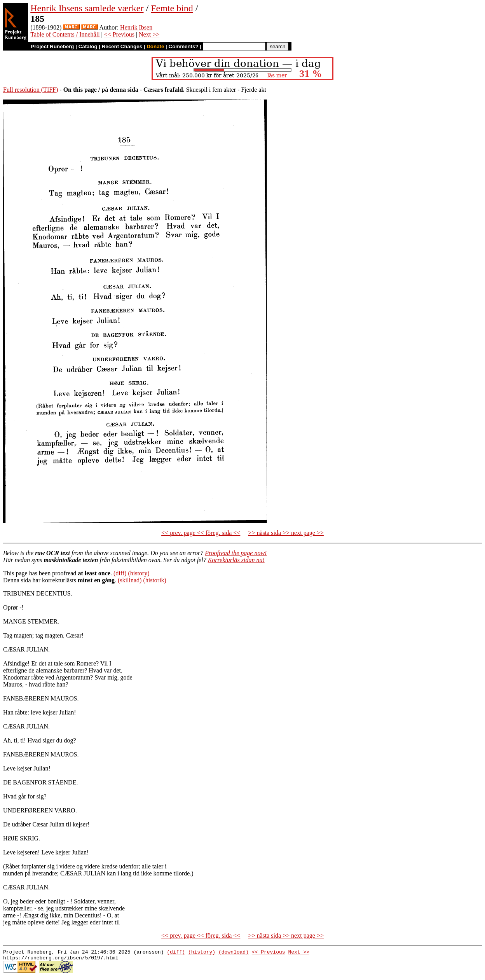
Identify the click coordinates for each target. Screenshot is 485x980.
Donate (155, 46)
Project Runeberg (52, 46)
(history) (139, 573)
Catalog (88, 46)
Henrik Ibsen (136, 27)
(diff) (120, 573)
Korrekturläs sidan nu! (236, 560)
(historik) (155, 580)
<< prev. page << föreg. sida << (201, 533)
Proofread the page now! (236, 553)
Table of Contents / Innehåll (65, 34)
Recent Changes (122, 46)
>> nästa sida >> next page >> (286, 533)
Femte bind (172, 8)
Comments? (184, 46)
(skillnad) (130, 580)
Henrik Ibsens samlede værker (87, 8)
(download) (234, 953)
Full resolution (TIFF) (31, 90)
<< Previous (119, 34)
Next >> (149, 34)
